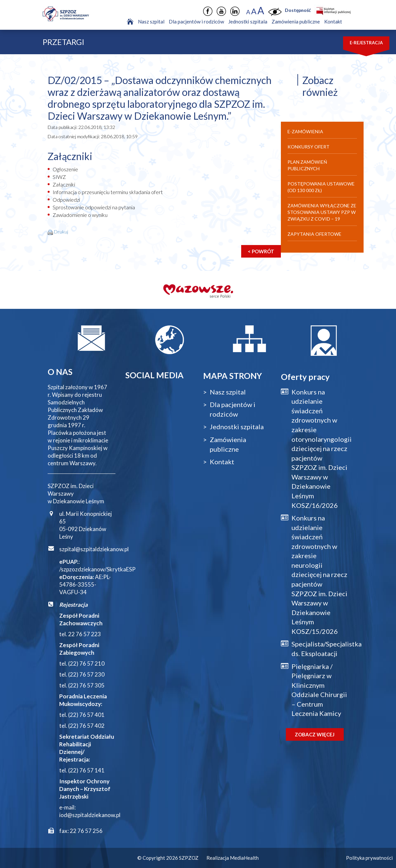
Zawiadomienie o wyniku (80, 215)
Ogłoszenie (65, 169)
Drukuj (61, 232)
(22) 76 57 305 (86, 685)
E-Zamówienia (305, 131)
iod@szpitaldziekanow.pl (90, 815)
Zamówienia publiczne (296, 21)
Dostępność (298, 10)
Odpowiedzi (66, 200)
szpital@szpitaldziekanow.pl (94, 549)
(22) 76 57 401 (86, 715)
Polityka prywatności (369, 858)
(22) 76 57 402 (86, 726)
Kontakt (333, 21)
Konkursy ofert (308, 147)
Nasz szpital (151, 21)
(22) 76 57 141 (86, 770)
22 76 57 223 (85, 634)
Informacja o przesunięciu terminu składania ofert (108, 192)
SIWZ (59, 177)
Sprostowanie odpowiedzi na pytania (94, 207)
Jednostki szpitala (248, 21)
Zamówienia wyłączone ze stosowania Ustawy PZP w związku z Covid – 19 (322, 212)
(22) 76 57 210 (86, 663)
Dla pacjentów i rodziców (196, 21)
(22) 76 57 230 (86, 674)
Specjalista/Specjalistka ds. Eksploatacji (320, 649)
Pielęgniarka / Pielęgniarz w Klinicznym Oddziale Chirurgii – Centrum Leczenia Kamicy (319, 690)
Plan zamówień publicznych (307, 165)
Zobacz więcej (315, 734)
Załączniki (64, 184)
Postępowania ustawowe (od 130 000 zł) (321, 187)
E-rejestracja (366, 43)
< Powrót (261, 251)
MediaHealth (244, 858)
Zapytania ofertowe (314, 234)
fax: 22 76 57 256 (81, 831)
